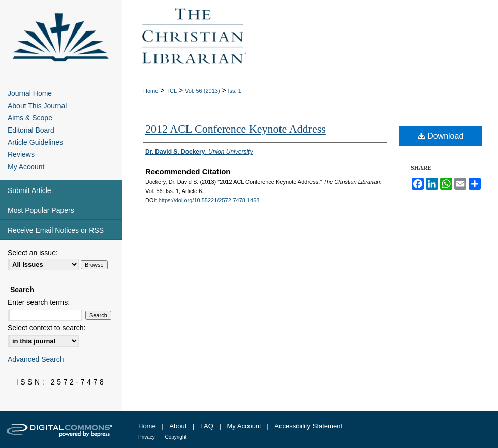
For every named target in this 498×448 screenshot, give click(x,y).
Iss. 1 (235, 91)
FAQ (207, 426)
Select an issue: (33, 253)
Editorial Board (31, 130)
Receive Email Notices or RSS (56, 230)
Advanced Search (36, 359)
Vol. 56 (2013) (203, 91)
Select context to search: (46, 328)
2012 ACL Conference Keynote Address (236, 129)
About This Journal (37, 106)
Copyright (176, 437)
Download (441, 136)
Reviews (21, 154)
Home (151, 91)
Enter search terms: (39, 302)
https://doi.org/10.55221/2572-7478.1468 (209, 200)
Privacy (147, 437)
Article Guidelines (35, 142)
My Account (26, 167)
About (178, 426)
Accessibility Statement (308, 426)
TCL (172, 91)
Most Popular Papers (41, 210)
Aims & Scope (30, 118)
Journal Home (30, 93)
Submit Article (29, 190)
